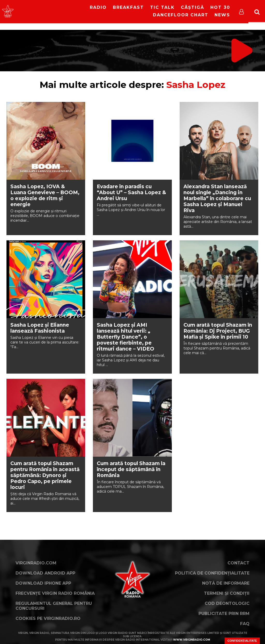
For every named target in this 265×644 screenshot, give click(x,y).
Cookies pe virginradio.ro (48, 618)
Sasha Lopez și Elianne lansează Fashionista (40, 328)
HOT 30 (220, 7)
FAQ (245, 624)
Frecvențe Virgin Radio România (55, 593)
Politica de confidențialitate (212, 573)
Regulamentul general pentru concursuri (54, 606)
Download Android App (45, 573)
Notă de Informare (226, 583)
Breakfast (128, 7)
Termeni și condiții (227, 593)
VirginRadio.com (36, 563)
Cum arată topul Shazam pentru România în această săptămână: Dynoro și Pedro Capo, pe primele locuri (45, 475)
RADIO (98, 7)
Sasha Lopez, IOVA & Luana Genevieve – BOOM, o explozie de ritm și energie (45, 195)
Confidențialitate (242, 641)
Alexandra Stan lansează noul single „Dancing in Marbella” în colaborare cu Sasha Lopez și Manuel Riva (217, 198)
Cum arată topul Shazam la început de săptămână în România (131, 469)
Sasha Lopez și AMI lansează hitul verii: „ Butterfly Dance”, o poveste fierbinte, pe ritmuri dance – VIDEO (126, 337)
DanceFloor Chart (181, 15)
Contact (238, 563)
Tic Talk (162, 7)
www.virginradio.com (192, 640)
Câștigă (193, 7)
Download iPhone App (43, 583)
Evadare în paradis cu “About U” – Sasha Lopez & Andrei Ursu (131, 192)
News (222, 15)
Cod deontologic (227, 603)
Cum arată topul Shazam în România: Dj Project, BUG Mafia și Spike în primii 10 (218, 331)
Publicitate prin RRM (224, 614)
